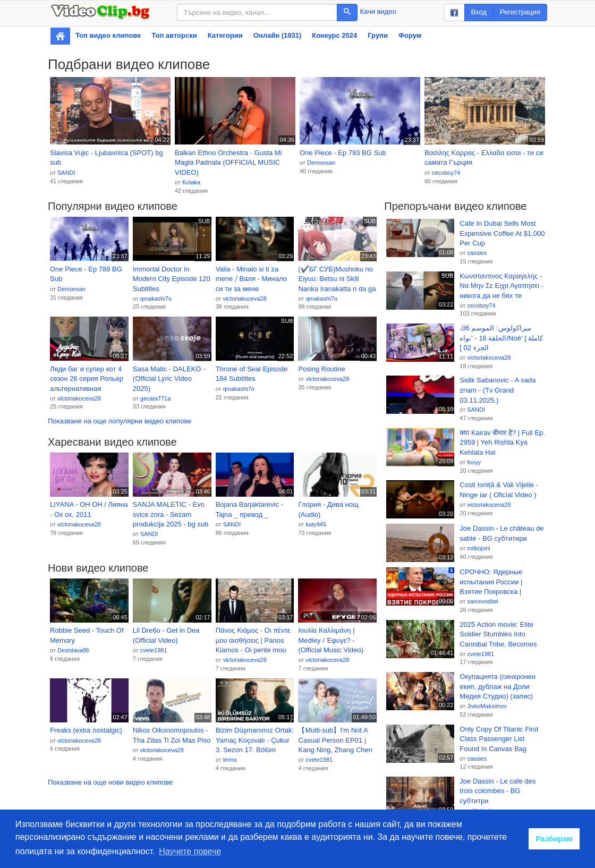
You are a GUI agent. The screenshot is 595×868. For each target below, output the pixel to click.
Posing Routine (321, 369)
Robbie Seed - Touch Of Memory (87, 635)
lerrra (230, 760)
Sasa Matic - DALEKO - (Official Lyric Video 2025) (169, 379)
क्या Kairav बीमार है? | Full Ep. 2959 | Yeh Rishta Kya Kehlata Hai (502, 442)
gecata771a (156, 398)
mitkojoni (478, 548)
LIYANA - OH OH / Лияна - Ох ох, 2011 (89, 509)
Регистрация (520, 12)
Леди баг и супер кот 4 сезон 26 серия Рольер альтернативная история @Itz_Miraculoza (87, 379)
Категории (225, 35)
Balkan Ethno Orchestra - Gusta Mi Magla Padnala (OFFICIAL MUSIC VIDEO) (228, 163)
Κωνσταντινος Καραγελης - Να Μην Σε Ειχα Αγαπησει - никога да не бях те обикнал (501, 286)
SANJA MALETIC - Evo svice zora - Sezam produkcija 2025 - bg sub (171, 514)
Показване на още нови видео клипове (110, 782)
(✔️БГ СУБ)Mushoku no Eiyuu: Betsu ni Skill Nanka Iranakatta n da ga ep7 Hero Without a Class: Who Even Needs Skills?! (337, 279)
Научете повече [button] (190, 851)
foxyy (474, 462)
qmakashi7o (156, 299)
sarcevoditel (483, 601)
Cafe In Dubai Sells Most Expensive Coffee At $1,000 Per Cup (502, 233)
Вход (479, 12)
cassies (477, 253)
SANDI (66, 173)
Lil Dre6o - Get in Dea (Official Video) (166, 635)
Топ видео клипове (108, 35)
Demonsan (321, 163)
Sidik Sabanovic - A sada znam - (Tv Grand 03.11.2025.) (498, 390)
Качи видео (378, 11)
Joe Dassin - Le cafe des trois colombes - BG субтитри (498, 791)
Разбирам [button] (554, 839)
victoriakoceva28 (245, 299)
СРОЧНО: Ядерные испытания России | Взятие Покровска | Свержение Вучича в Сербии (493, 582)
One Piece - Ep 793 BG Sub (343, 153)
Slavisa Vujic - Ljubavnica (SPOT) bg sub (107, 158)
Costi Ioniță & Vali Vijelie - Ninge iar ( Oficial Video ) (499, 490)
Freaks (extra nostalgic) (86, 730)
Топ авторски (174, 35)
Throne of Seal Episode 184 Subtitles (252, 374)
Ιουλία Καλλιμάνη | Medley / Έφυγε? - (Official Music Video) (330, 640)
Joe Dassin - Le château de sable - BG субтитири (501, 533)
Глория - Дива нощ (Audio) (328, 509)
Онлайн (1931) (278, 35)
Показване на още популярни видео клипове (120, 421)
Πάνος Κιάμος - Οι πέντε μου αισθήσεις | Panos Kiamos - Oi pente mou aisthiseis (253, 641)
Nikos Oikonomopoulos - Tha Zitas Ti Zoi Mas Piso (172, 735)
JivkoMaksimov (487, 706)
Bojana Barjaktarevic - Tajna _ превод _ (249, 509)
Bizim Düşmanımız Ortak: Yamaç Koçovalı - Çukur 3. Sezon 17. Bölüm (255, 740)
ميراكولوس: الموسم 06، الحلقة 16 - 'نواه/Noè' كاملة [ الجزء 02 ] (501, 338)
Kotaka (191, 182)
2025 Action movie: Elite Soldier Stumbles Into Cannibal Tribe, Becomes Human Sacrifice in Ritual (498, 635)
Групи (378, 35)
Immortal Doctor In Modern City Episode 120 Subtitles (172, 279)
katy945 (316, 524)
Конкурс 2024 (334, 35)
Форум (410, 35)
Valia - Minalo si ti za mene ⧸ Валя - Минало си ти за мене (251, 279)
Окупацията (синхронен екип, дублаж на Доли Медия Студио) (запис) (498, 686)
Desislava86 (73, 650)
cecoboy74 (446, 173)
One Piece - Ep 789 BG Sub (86, 274)
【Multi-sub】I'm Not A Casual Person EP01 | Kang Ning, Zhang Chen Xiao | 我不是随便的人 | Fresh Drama (335, 741)
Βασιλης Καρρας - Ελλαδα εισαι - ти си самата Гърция (484, 158)
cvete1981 (154, 650)
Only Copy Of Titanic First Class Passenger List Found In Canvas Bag (499, 739)
